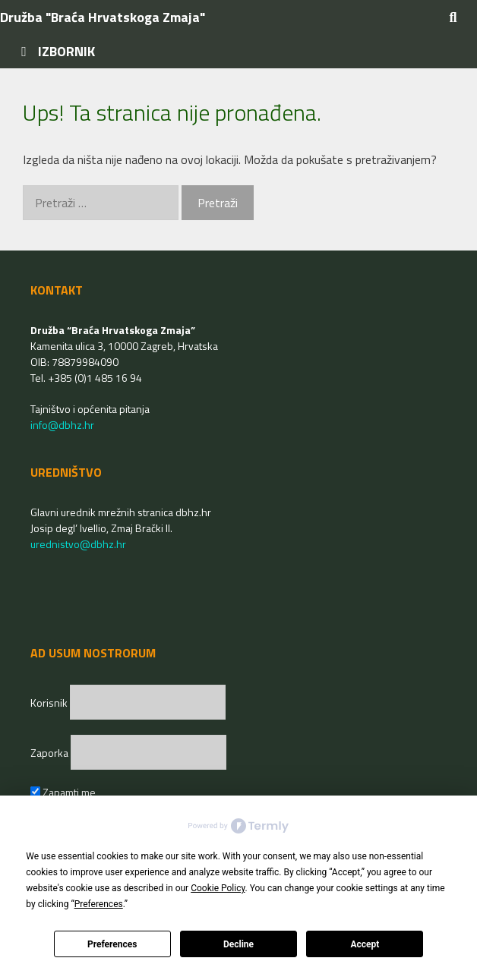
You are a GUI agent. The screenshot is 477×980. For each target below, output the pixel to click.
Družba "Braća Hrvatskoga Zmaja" (103, 17)
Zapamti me (63, 792)
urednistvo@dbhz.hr (78, 544)
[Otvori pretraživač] (453, 17)
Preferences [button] (99, 904)
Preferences (112, 944)
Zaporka (51, 753)
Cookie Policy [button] (218, 888)
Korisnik (50, 703)
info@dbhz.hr (62, 425)
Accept (365, 944)
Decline (238, 944)
